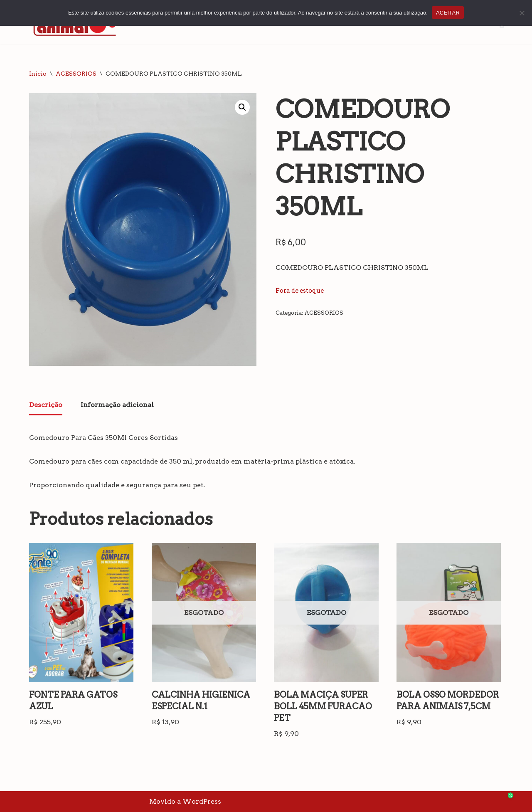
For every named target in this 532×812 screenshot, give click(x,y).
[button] (242, 107)
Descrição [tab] (46, 405)
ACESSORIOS (76, 74)
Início (38, 74)
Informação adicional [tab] (117, 405)
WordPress (202, 801)
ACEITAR (448, 13)
